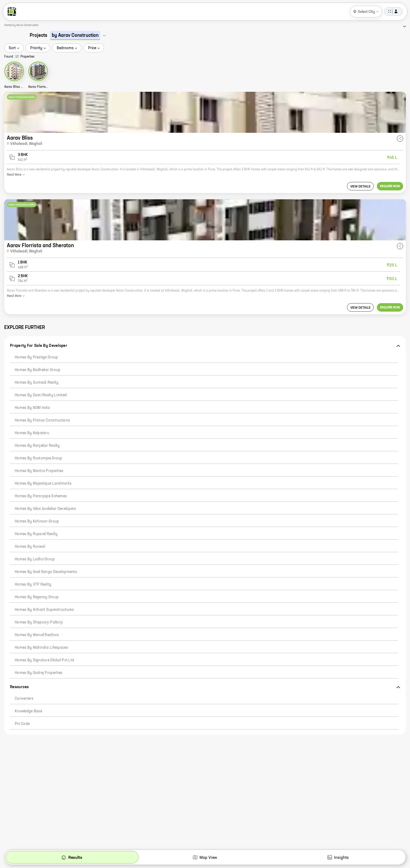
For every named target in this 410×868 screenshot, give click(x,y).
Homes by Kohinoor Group (37, 521)
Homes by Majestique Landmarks (43, 484)
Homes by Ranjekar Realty (37, 446)
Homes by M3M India (32, 408)
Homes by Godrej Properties (39, 673)
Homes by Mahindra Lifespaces (41, 648)
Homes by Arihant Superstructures (44, 610)
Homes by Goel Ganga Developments (46, 572)
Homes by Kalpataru (32, 433)
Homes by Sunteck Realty (37, 383)
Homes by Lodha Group (35, 559)
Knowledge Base (28, 711)
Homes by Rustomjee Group (39, 458)
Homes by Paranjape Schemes (41, 496)
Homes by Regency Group (37, 597)
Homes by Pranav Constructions (42, 420)
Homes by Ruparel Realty (36, 534)
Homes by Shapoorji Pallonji (39, 622)
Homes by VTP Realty (33, 585)
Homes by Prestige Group (36, 357)
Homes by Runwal (30, 547)
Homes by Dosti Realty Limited (41, 395)
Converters (24, 699)
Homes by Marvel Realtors (37, 635)
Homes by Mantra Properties (39, 471)
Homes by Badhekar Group (37, 370)
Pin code (22, 724)
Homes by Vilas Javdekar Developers (45, 509)
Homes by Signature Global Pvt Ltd (44, 660)
